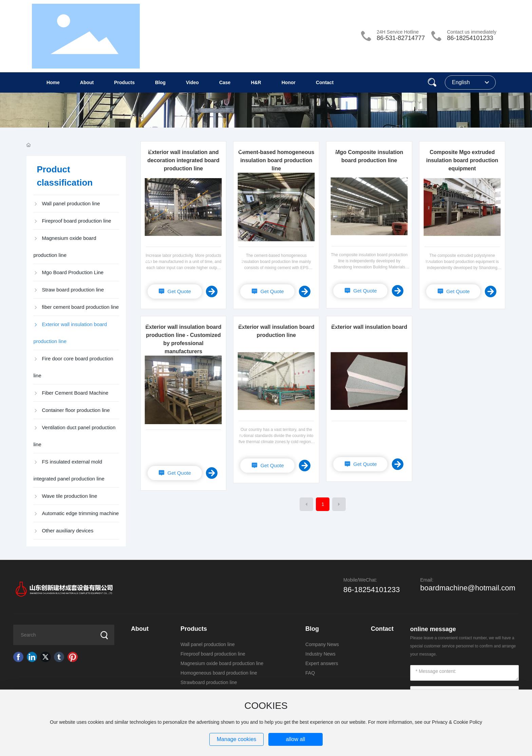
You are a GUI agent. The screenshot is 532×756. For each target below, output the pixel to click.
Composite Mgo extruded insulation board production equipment (462, 160)
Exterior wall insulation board (369, 327)
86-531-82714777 (401, 38)
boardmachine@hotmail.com (468, 588)
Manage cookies (237, 739)
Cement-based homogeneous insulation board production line (276, 160)
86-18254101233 (470, 38)
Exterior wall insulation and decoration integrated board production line (183, 160)
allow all (295, 739)
